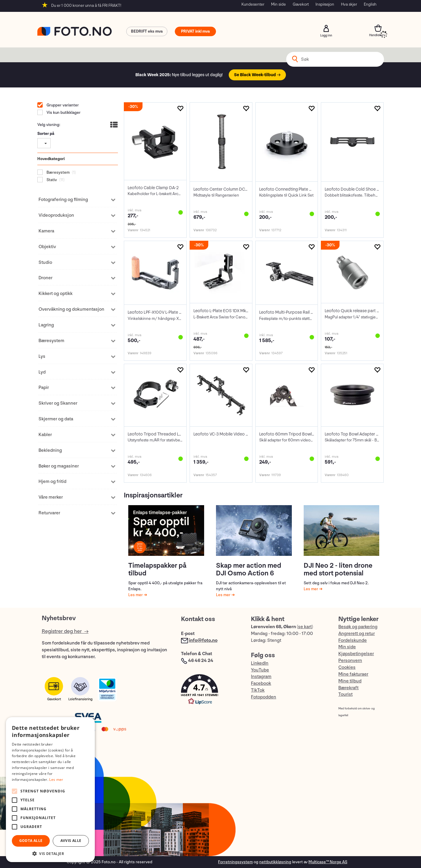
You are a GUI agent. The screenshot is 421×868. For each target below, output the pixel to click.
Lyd (42, 372)
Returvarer (49, 513)
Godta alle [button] (31, 841)
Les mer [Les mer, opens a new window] (56, 780)
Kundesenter (253, 4)
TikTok (258, 690)
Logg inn (326, 28)
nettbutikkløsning (275, 862)
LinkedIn (260, 663)
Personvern (350, 661)
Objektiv (47, 247)
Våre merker (51, 497)
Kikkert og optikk (56, 294)
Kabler (45, 435)
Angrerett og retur (357, 634)
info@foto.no (203, 640)
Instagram (261, 677)
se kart (305, 627)
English (370, 4)
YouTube (260, 670)
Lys (42, 356)
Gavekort (301, 4)
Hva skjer (349, 4)
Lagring (46, 325)
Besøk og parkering (358, 627)
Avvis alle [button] (71, 841)
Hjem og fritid (52, 482)
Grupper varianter (62, 105)
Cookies (347, 667)
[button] (210, 691)
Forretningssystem (235, 862)
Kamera (46, 231)
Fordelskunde (353, 640)
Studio (45, 263)
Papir (44, 388)
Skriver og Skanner (58, 403)
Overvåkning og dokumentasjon (71, 309)
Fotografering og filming (63, 200)
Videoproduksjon (56, 215)
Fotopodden (264, 697)
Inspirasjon (325, 4)
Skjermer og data (56, 419)
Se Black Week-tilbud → (257, 75)
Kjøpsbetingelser (356, 654)
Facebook (261, 683)
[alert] (50, 790)
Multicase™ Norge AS (328, 862)
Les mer (136, 595)
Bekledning (50, 450)
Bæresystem (58, 172)
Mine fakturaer (353, 674)
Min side (278, 4)
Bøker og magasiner (59, 466)
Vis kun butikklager (63, 113)
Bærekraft (348, 688)
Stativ (51, 180)
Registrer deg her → (65, 631)
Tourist (345, 694)
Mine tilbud (350, 681)
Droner (45, 278)
